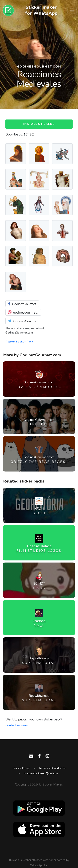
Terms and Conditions (52, 768)
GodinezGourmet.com (39, 67)
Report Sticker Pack (19, 342)
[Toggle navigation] (72, 10)
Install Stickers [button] (39, 124)
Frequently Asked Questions (41, 773)
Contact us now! (17, 725)
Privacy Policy (21, 768)
